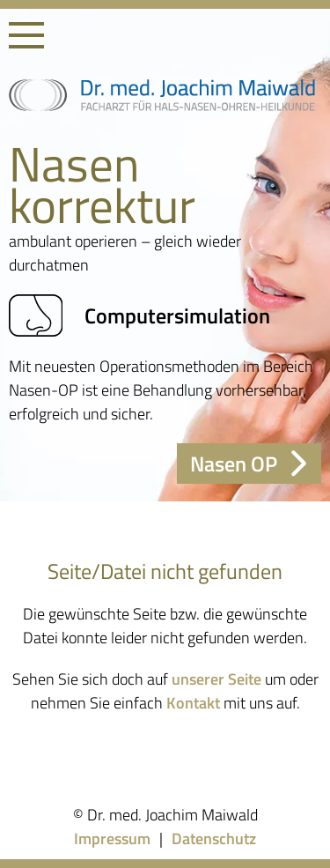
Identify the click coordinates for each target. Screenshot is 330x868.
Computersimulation (139, 315)
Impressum (112, 838)
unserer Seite (216, 679)
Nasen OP (249, 464)
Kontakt (193, 703)
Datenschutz (214, 838)
